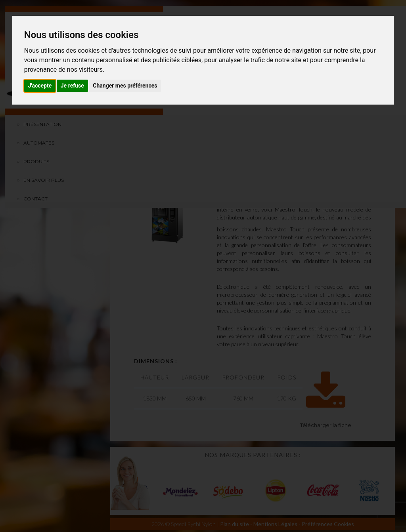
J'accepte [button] (40, 86)
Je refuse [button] (72, 86)
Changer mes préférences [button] (125, 86)
